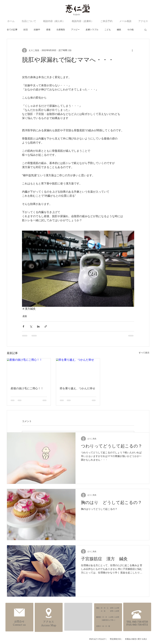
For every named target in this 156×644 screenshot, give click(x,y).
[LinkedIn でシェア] (38, 326)
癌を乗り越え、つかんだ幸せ (77, 388)
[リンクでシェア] (46, 326)
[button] (145, 30)
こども (108, 30)
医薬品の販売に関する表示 (136, 639)
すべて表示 (144, 353)
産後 (48, 30)
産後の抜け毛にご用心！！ (27, 388)
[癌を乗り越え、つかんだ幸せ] (78, 371)
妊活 (26, 30)
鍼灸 (119, 30)
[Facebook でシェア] (23, 326)
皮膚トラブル (92, 30)
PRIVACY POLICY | (98, 639)
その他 (130, 30)
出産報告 (61, 30)
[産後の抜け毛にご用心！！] (29, 371)
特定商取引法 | (116, 639)
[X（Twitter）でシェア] (31, 326)
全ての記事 (12, 30)
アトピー (75, 30)
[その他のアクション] (132, 50)
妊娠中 (37, 30)
